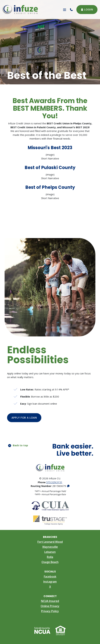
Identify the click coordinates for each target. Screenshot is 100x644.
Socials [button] (50, 572)
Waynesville (50, 547)
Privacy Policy (50, 611)
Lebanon (50, 552)
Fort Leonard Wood (50, 542)
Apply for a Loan (26, 418)
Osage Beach (50, 562)
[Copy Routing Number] (68, 486)
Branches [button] (50, 537)
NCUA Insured (50, 601)
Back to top (18, 445)
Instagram (50, 582)
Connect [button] (50, 596)
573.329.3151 (54, 482)
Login (87, 10)
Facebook (50, 577)
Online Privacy (50, 606)
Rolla (50, 557)
